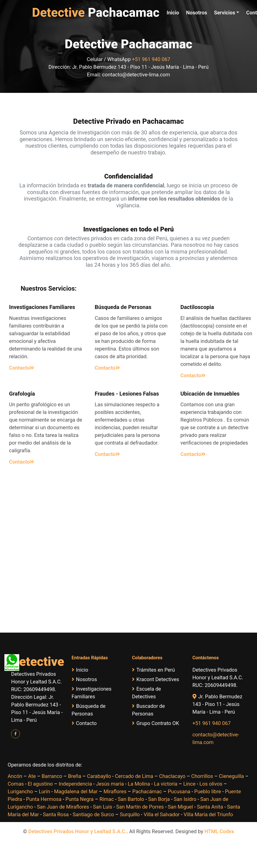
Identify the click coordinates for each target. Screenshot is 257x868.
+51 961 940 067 (151, 59)
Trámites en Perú (153, 670)
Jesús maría (110, 784)
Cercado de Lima (134, 776)
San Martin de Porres (140, 807)
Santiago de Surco (93, 814)
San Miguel (180, 807)
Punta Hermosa (44, 799)
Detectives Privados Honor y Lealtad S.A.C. (77, 831)
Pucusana (179, 792)
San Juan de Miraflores (63, 807)
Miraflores (115, 792)
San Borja (159, 799)
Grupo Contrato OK (156, 723)
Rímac (107, 799)
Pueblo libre (208, 792)
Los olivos (211, 784)
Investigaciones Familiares (92, 693)
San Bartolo (131, 799)
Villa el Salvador (162, 814)
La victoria (166, 784)
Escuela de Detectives (146, 693)
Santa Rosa (56, 814)
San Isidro (185, 799)
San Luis (103, 807)
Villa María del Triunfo (208, 814)
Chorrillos (202, 776)
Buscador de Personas (148, 710)
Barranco (52, 776)
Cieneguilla (231, 776)
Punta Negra (79, 799)
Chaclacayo (172, 776)
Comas (16, 784)
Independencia (75, 784)
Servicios (225, 13)
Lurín (44, 792)
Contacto (22, 368)
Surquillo (130, 814)
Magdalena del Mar (76, 792)
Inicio (173, 13)
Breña (75, 776)
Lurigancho (20, 792)
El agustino (40, 784)
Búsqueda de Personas (89, 710)
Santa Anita (210, 807)
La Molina (139, 784)
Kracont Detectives (156, 679)
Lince (189, 784)
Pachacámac (147, 792)
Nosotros (197, 13)
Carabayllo (99, 776)
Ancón (15, 776)
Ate (32, 776)
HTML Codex (219, 831)
